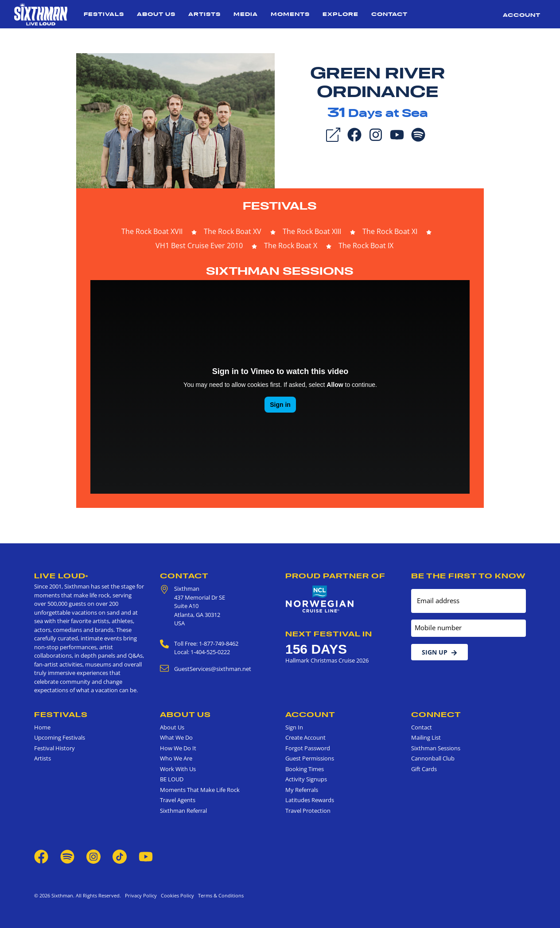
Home (42, 727)
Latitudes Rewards (310, 800)
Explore (340, 14)
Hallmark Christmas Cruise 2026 (327, 660)
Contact (389, 14)
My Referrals (302, 790)
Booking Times (305, 769)
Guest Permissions (310, 758)
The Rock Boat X (291, 246)
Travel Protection (308, 811)
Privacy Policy (141, 895)
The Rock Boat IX (366, 246)
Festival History (54, 748)
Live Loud (61, 576)
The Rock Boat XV (233, 231)
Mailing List (426, 737)
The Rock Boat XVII (152, 231)
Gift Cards (424, 769)
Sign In (294, 727)
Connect (436, 714)
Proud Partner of (335, 576)
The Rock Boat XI (390, 231)
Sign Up (439, 652)
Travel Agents (178, 800)
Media (246, 14)
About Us (156, 14)
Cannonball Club (433, 758)
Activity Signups (306, 779)
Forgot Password (308, 748)
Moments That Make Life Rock (200, 790)
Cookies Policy (176, 895)
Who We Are (176, 758)
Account (522, 15)
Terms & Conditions (220, 895)
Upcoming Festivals (60, 737)
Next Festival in (329, 634)
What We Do (176, 737)
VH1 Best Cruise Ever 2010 (199, 246)
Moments (290, 14)
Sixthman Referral (183, 811)
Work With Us (178, 769)
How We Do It (178, 748)
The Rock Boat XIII (312, 231)
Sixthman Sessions (280, 271)
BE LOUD (172, 779)
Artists (204, 14)
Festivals (104, 14)
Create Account (305, 737)
